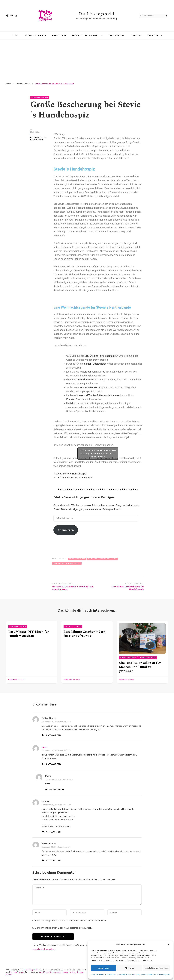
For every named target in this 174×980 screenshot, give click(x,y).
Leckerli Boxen (85, 380)
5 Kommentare (39, 140)
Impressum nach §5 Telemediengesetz (155, 975)
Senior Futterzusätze (95, 364)
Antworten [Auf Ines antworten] (53, 764)
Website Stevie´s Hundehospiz (70, 474)
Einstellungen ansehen (157, 968)
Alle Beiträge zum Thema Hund (102, 559)
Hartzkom (72, 403)
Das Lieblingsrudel (96, 14)
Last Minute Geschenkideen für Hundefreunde (85, 634)
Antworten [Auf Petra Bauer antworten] (53, 735)
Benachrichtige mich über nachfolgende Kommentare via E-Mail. (71, 921)
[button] (169, 945)
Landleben (59, 35)
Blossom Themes (17, 972)
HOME (15, 35)
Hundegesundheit (147, 658)
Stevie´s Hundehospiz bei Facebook (73, 478)
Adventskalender (40, 98)
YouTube (136, 35)
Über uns (154, 35)
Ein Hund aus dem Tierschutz (67, 563)
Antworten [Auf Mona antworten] (57, 790)
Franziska (35, 132)
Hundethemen (34, 35)
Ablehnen (130, 968)
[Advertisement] (87, 60)
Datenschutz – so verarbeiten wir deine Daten (122, 975)
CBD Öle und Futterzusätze (99, 356)
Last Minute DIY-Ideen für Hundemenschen (29, 634)
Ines (44, 747)
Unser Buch (116, 35)
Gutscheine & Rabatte (87, 35)
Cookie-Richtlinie (97, 975)
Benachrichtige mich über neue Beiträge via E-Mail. (63, 928)
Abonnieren (66, 530)
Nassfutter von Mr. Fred (92, 372)
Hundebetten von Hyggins (94, 387)
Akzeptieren (103, 968)
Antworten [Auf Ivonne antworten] (53, 832)
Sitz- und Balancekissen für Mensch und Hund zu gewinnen (140, 667)
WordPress (44, 972)
